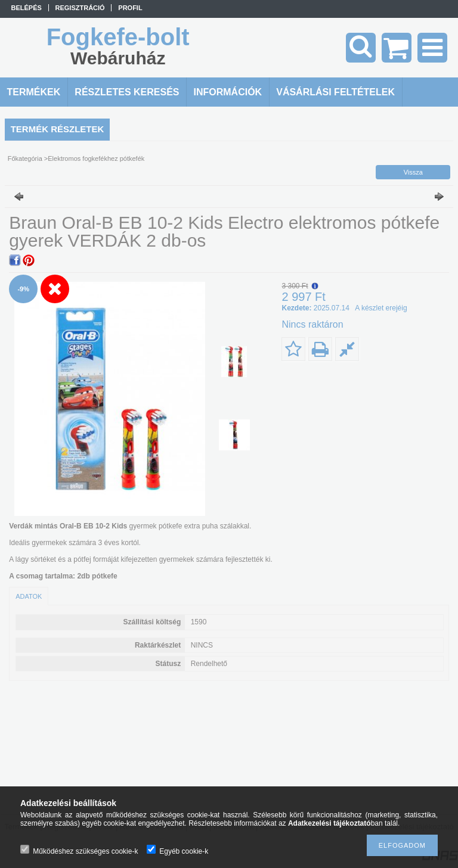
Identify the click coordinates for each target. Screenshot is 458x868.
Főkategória (25, 158)
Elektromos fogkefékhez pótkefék (96, 158)
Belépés (27, 8)
